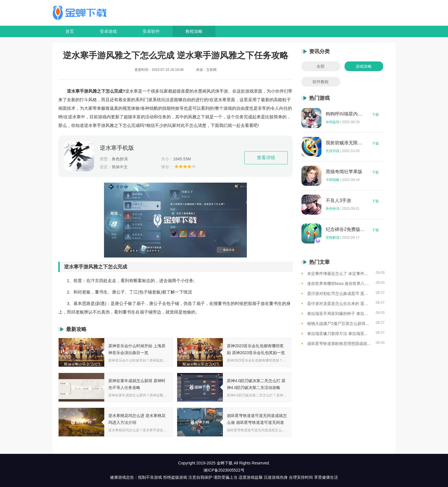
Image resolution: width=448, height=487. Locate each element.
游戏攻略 (364, 66)
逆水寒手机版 (117, 148)
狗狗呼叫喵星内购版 (345, 114)
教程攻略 (194, 31)
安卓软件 (151, 31)
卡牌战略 (333, 180)
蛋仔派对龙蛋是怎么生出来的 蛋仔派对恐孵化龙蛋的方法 (339, 304)
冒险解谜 (333, 237)
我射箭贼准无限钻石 (345, 143)
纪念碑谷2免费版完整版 (345, 229)
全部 (321, 66)
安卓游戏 (108, 31)
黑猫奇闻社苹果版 (344, 172)
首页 (70, 31)
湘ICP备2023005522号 (224, 470)
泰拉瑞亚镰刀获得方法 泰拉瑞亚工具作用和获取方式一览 (339, 334)
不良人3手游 (338, 201)
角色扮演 (333, 209)
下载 (375, 115)
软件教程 (321, 82)
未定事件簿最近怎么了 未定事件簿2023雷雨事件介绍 (339, 274)
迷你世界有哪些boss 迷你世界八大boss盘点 (339, 284)
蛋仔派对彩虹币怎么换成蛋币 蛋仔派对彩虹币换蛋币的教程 (339, 294)
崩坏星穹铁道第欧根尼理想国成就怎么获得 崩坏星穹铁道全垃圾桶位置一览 (339, 344)
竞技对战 (333, 151)
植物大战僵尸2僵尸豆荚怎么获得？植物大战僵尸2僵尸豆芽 (339, 324)
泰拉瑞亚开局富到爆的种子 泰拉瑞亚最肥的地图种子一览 (339, 314)
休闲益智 (333, 122)
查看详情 (266, 158)
